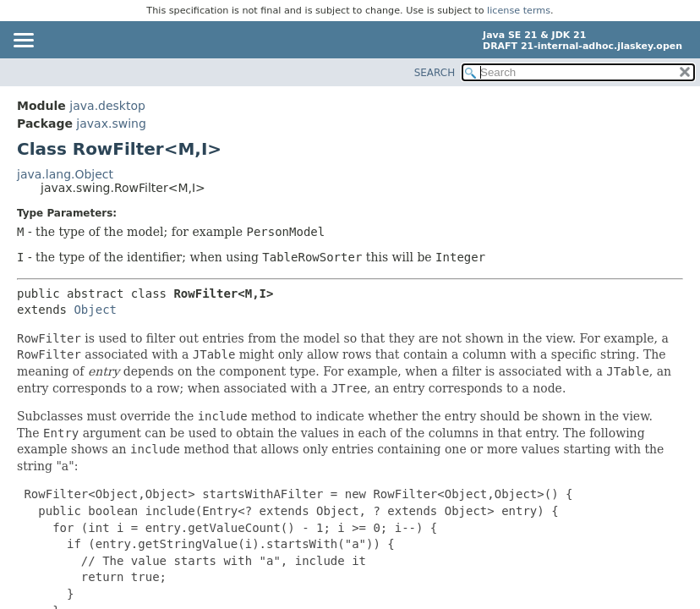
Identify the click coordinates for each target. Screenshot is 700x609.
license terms (519, 11)
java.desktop (107, 106)
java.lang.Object (65, 174)
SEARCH (435, 73)
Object (95, 310)
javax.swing (111, 123)
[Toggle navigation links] (23, 41)
